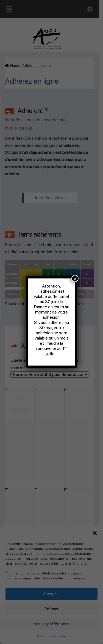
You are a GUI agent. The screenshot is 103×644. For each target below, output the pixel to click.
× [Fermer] (75, 278)
